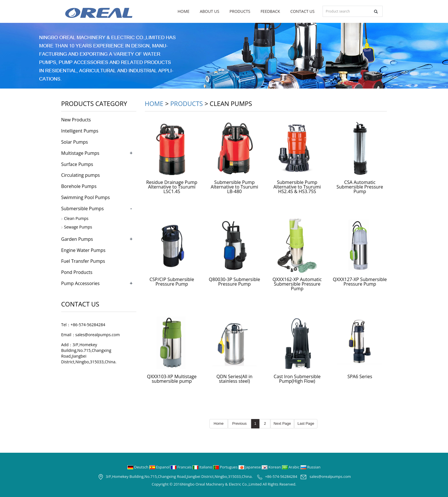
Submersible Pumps (82, 209)
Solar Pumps (75, 142)
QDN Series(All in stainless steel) (235, 379)
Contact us (302, 11)
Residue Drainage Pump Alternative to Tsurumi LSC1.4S (172, 187)
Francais (182, 467)
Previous (239, 423)
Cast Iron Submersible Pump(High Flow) (297, 379)
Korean (272, 467)
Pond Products (77, 272)
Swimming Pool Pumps (85, 197)
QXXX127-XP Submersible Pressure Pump (360, 282)
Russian (311, 467)
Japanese (250, 467)
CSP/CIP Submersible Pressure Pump (172, 282)
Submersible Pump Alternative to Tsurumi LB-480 (235, 187)
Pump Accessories (80, 283)
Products (240, 11)
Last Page (306, 423)
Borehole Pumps (79, 186)
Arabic (291, 467)
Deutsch (138, 467)
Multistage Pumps (80, 153)
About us (209, 11)
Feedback (270, 11)
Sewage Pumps (78, 227)
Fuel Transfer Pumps (83, 261)
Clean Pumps (76, 218)
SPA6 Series (360, 376)
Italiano (203, 467)
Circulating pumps (80, 175)
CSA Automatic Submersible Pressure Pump (360, 187)
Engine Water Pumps (83, 250)
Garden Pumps (77, 239)
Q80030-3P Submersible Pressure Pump (234, 282)
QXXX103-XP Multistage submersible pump (172, 379)
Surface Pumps (77, 164)
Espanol (160, 467)
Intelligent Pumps (80, 131)
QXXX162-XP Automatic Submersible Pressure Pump (297, 284)
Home (184, 11)
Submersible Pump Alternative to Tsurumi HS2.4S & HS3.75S (297, 187)
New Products (76, 120)
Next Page (282, 423)
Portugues (226, 467)
